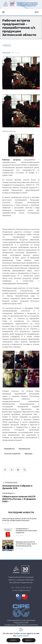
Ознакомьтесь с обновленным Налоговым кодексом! (26, 531)
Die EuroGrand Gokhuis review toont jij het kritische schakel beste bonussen (19, 520)
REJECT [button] (29, 640)
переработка (9, 449)
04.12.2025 (6, 523)
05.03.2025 (19, 535)
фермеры (28, 454)
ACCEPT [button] (13, 640)
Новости (7, 45)
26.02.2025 (19, 549)
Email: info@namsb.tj (21, 590)
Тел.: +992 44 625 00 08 (21, 588)
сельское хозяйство (12, 454)
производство (24, 449)
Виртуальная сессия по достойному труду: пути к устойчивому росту (26, 544)
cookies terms (22, 636)
